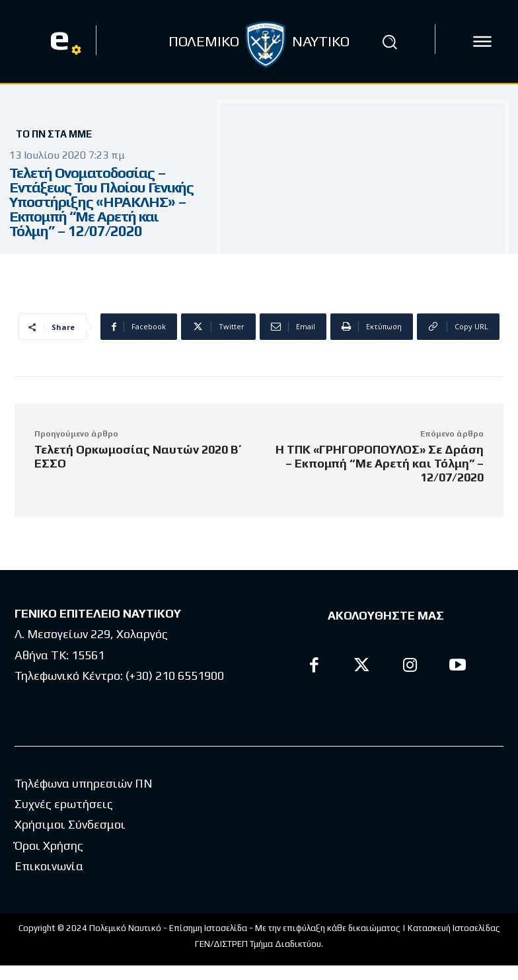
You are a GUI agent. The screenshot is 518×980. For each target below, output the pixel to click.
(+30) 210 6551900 (175, 675)
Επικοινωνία (49, 866)
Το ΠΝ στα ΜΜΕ (54, 134)
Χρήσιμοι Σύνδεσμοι (70, 824)
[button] (389, 42)
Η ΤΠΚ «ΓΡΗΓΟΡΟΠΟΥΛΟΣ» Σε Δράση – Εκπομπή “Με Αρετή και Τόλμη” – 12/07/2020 (380, 463)
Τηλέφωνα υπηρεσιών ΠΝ (84, 783)
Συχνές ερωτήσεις (64, 804)
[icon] (482, 42)
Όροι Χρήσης (49, 845)
